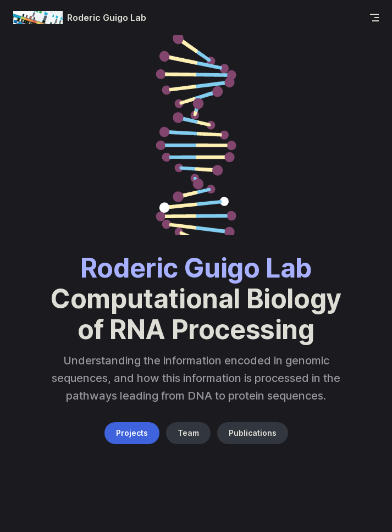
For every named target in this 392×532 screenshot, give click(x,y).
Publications (253, 433)
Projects (132, 433)
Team (188, 433)
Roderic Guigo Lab (80, 18)
